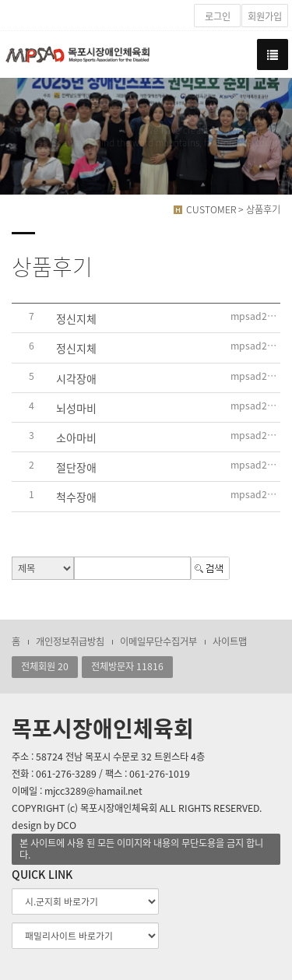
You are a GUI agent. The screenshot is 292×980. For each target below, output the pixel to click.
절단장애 (76, 467)
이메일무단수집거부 (158, 641)
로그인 (218, 16)
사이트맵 (230, 641)
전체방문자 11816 (127, 666)
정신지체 (76, 318)
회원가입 (265, 16)
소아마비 (76, 437)
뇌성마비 (76, 408)
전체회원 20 (45, 666)
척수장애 (76, 497)
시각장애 (76, 378)
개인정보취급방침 (70, 641)
